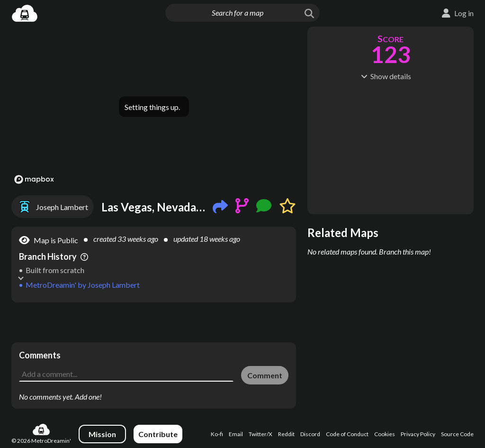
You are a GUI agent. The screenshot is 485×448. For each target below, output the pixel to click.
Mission (102, 434)
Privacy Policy (418, 434)
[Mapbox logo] (34, 179)
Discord (310, 434)
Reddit (286, 434)
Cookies (385, 434)
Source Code (457, 434)
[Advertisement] (154, 322)
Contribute (158, 434)
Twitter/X (260, 434)
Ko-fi (217, 434)
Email (236, 434)
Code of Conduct (347, 434)
